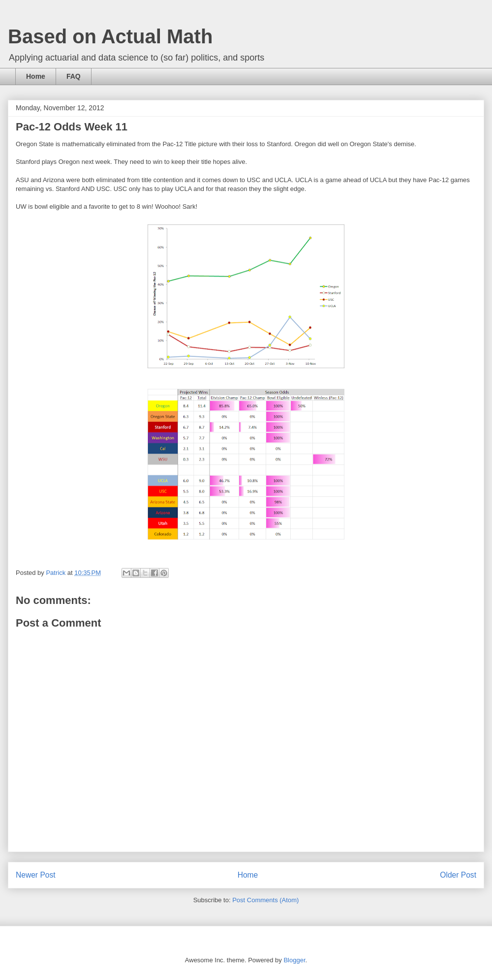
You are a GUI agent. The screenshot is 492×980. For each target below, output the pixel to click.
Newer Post (36, 875)
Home (36, 76)
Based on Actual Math (110, 36)
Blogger (294, 960)
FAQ (74, 76)
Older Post (458, 875)
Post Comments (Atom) (265, 900)
